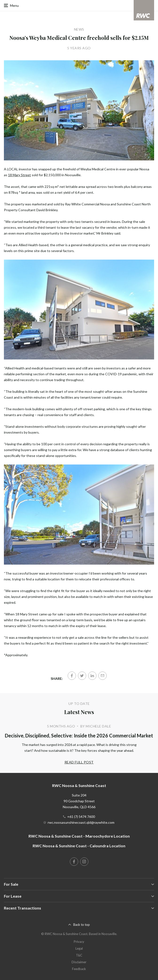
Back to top (82, 925)
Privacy (79, 942)
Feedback (79, 969)
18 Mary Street (19, 175)
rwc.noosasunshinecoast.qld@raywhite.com (81, 822)
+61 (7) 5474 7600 (81, 817)
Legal (79, 948)
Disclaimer (79, 962)
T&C (79, 955)
